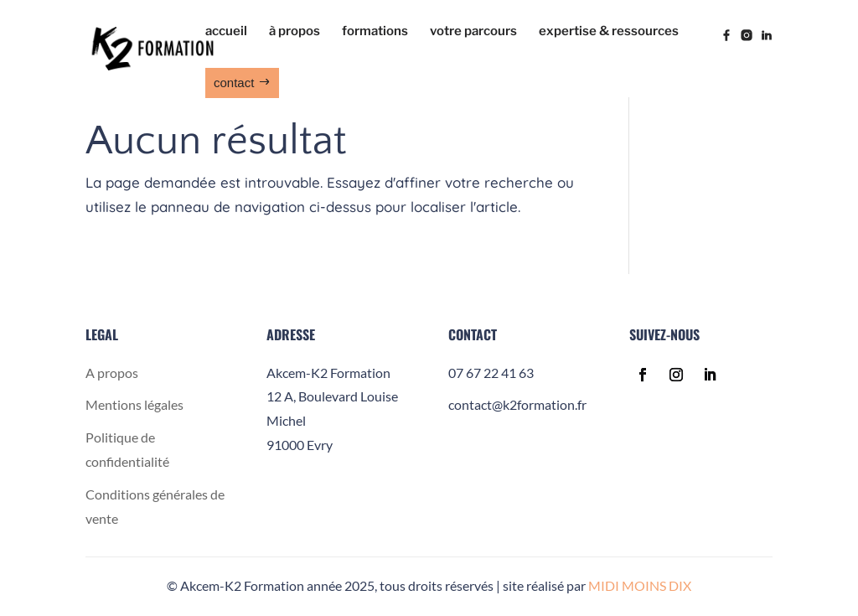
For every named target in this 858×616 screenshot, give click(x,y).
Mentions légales (134, 404)
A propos (112, 373)
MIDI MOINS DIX (640, 585)
